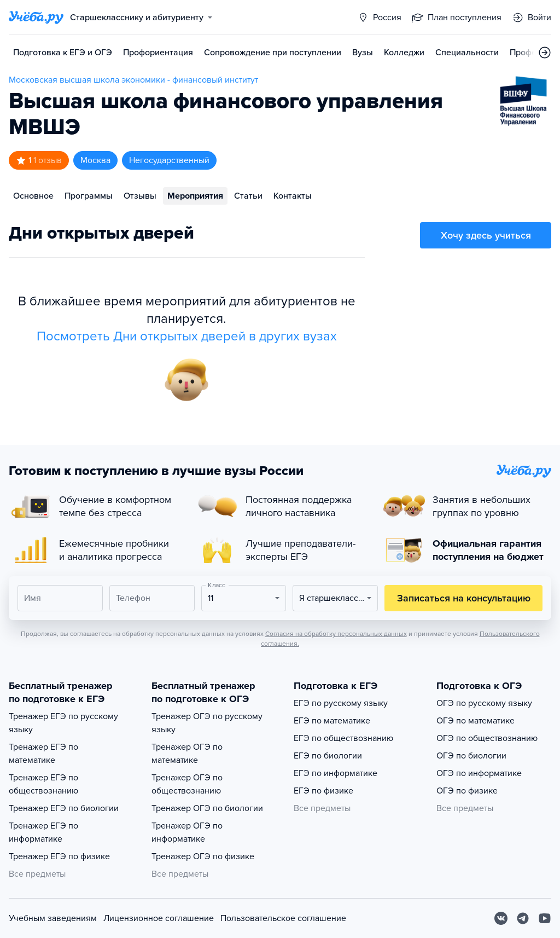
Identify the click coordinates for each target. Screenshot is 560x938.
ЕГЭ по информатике (336, 773)
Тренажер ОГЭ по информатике (187, 832)
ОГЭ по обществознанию (487, 738)
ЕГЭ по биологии (328, 756)
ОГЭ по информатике (479, 773)
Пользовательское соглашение (283, 918)
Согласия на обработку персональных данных (336, 634)
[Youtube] (545, 918)
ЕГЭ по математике (332, 721)
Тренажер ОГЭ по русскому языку (207, 723)
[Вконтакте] (501, 918)
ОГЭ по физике (467, 791)
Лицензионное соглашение (159, 918)
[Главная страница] (36, 18)
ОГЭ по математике (476, 721)
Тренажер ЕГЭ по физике (59, 856)
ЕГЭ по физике (323, 791)
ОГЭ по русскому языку (484, 703)
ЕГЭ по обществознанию (343, 738)
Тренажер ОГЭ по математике (187, 754)
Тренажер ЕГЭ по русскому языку (63, 723)
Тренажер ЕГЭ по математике (43, 754)
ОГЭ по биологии (471, 756)
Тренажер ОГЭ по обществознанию (187, 784)
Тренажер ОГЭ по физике (203, 856)
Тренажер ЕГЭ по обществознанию (43, 784)
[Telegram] (523, 918)
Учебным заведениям (53, 918)
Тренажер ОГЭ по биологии (207, 808)
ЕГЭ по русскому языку (341, 703)
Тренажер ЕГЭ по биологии (64, 808)
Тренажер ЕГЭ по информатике (43, 832)
